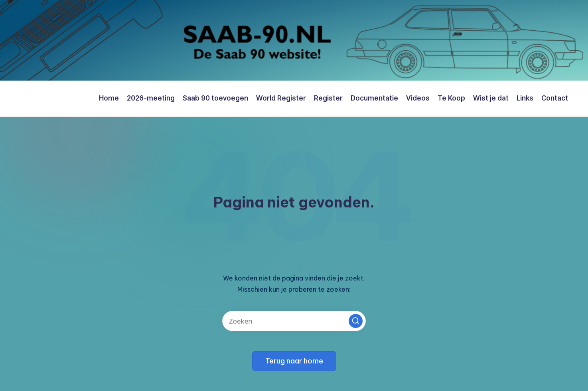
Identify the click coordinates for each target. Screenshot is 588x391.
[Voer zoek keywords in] (294, 321)
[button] (356, 321)
